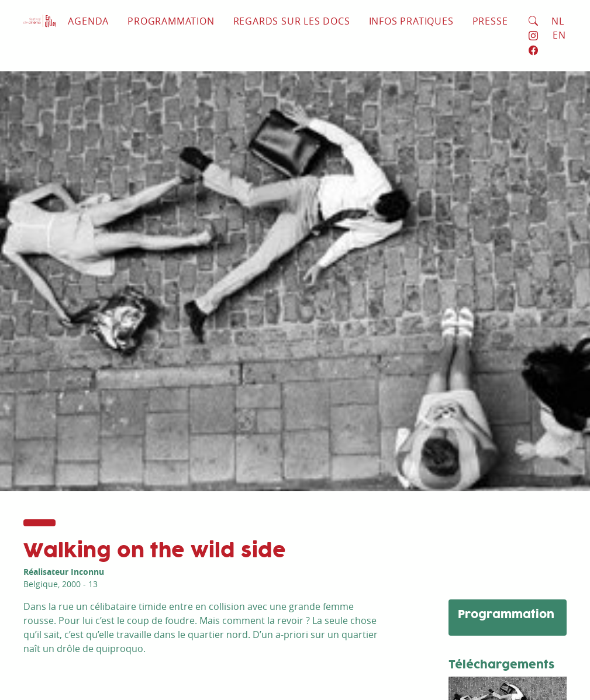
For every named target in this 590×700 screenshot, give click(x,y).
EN (559, 35)
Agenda (88, 21)
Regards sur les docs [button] (292, 21)
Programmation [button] (171, 21)
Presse (490, 21)
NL (558, 21)
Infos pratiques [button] (411, 21)
